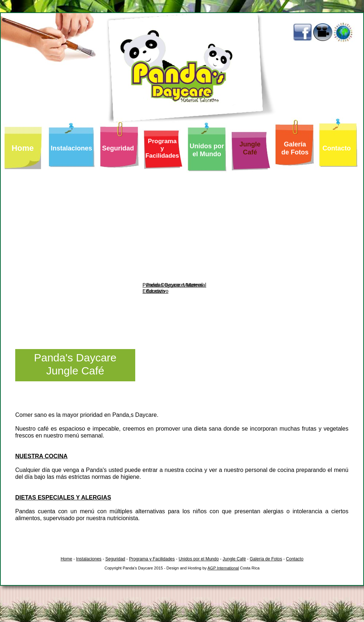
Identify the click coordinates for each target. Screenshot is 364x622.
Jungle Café (234, 559)
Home (66, 559)
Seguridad (115, 559)
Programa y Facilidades (152, 559)
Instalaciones (89, 559)
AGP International (223, 568)
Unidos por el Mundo (199, 559)
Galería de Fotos (266, 559)
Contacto (295, 559)
